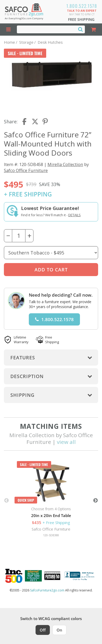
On (59, 630)
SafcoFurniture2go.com (47, 590)
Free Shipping (81, 19)
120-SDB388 (51, 535)
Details (74, 215)
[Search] (80, 29)
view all (66, 442)
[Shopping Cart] (93, 30)
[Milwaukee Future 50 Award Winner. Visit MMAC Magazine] (52, 576)
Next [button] (96, 501)
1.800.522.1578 (82, 6)
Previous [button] (6, 501)
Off (43, 630)
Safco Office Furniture (26, 170)
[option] (51, 501)
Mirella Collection (65, 164)
